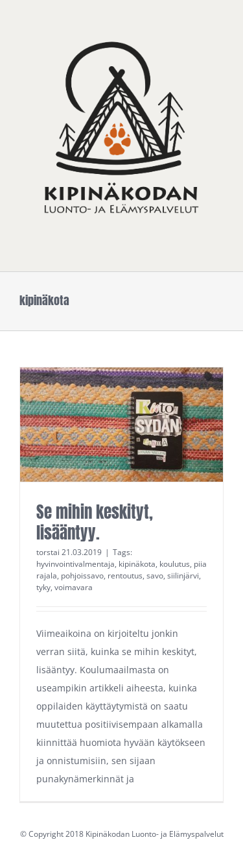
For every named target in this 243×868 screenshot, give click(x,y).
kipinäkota (137, 564)
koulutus (175, 564)
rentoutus (125, 576)
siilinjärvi (183, 576)
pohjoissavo (82, 576)
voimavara (74, 587)
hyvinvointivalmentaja (75, 564)
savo (155, 576)
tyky (43, 587)
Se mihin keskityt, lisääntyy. (95, 522)
